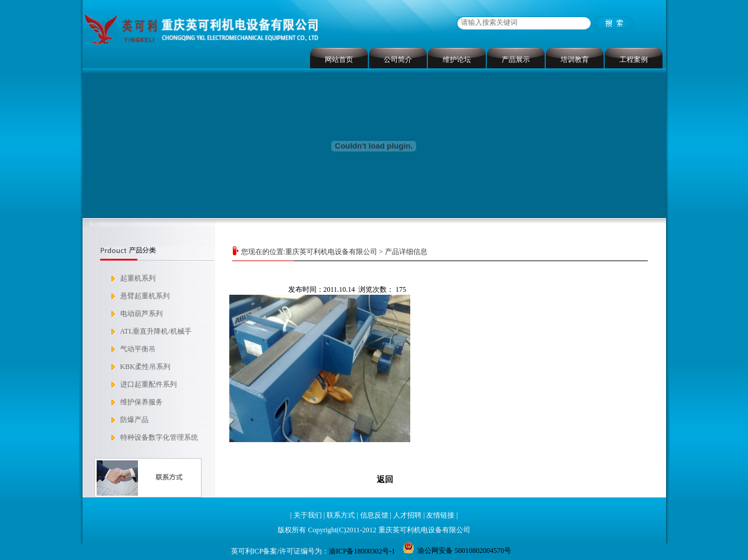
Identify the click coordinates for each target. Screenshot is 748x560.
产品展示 (516, 60)
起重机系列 (138, 278)
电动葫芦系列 (141, 314)
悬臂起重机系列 (145, 296)
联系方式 (341, 515)
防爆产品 (134, 420)
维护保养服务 (141, 402)
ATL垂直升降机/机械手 (156, 331)
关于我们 (308, 515)
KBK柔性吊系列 (145, 367)
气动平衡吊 (138, 349)
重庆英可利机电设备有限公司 (331, 252)
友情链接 (440, 515)
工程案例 (634, 60)
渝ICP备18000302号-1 (362, 551)
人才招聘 (407, 515)
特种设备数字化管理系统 (159, 437)
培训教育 (575, 60)
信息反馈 (374, 515)
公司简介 (398, 60)
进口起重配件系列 (149, 384)
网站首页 (339, 60)
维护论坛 (457, 60)
